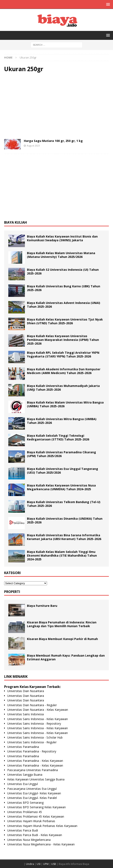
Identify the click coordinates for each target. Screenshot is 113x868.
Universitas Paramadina (23, 747)
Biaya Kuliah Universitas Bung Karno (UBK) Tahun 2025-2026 (64, 288)
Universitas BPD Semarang (25, 803)
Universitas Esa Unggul (22, 784)
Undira (30, 864)
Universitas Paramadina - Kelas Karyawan (35, 761)
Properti (12, 592)
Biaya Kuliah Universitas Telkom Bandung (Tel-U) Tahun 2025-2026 (64, 504)
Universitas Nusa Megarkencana (29, 840)
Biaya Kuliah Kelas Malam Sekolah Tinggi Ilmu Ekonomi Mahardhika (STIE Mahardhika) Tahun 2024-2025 (62, 555)
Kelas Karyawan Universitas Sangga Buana (36, 779)
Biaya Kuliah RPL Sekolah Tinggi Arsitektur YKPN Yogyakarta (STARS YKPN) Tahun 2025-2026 (63, 354)
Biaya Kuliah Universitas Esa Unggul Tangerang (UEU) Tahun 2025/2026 (63, 471)
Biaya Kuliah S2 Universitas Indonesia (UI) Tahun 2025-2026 (63, 271)
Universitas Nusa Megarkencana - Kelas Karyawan (41, 844)
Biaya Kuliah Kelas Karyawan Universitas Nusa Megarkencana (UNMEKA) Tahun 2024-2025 (61, 487)
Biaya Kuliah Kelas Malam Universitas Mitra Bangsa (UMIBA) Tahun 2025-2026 (65, 404)
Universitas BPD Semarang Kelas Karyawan (36, 807)
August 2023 (33, 146)
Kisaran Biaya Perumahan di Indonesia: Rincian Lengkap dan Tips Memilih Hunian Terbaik (62, 624)
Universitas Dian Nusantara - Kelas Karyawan (38, 710)
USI (39, 864)
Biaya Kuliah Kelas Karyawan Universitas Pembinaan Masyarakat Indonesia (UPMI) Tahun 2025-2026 (63, 340)
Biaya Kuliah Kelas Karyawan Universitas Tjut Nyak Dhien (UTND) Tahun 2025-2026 (65, 321)
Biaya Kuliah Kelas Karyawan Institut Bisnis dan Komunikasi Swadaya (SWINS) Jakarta (62, 238)
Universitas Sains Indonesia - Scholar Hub (35, 737)
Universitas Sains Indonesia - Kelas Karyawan (38, 719)
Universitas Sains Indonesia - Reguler (32, 742)
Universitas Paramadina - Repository (32, 751)
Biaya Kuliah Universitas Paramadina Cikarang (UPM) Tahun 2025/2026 (61, 454)
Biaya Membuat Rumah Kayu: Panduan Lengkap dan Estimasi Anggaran (66, 657)
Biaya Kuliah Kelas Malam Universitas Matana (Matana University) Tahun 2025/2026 (61, 255)
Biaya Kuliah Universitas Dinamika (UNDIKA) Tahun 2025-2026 (65, 520)
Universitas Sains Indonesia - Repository (34, 724)
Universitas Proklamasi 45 (25, 812)
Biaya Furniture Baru (42, 606)
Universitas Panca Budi (23, 830)
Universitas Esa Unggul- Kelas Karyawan (34, 793)
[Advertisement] (56, 106)
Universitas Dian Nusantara (26, 691)
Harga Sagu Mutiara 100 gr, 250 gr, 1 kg (53, 141)
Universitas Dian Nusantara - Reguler (32, 705)
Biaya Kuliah (16, 222)
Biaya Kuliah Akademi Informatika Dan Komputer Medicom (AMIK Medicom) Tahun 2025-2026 (64, 371)
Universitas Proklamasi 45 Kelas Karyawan (36, 816)
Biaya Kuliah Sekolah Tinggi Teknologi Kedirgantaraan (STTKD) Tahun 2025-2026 (58, 437)
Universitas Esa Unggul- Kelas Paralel (32, 798)
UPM (46, 864)
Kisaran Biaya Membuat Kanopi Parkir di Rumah (62, 639)
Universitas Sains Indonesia (26, 714)
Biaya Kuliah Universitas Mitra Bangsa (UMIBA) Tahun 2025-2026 (62, 421)
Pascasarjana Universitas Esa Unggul (32, 789)
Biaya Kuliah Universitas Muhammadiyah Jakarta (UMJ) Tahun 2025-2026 (63, 388)
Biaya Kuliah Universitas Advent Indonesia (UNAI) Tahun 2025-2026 (64, 305)
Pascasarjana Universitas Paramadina (33, 770)
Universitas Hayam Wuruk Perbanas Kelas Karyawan (42, 826)
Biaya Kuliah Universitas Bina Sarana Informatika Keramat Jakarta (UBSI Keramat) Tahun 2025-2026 (64, 537)
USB (54, 864)
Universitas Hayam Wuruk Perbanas (31, 821)
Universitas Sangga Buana (25, 775)
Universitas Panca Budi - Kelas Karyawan (35, 835)
